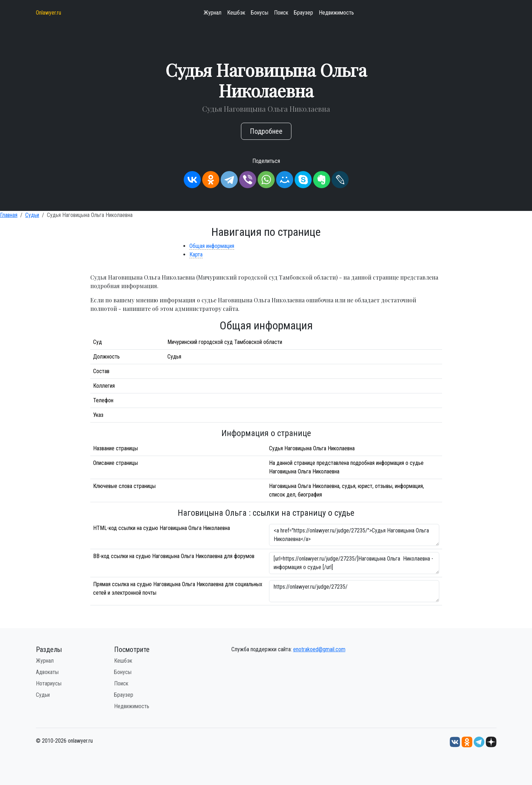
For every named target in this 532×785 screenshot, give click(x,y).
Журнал (213, 13)
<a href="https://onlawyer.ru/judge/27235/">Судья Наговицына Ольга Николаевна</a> (354, 535)
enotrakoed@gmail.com (319, 649)
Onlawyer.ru (49, 13)
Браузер (303, 13)
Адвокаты (47, 672)
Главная (9, 215)
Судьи (32, 215)
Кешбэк (236, 13)
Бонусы (260, 13)
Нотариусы (49, 683)
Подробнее (266, 131)
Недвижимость (336, 13)
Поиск (281, 13)
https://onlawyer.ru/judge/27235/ (354, 591)
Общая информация (212, 246)
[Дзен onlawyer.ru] (491, 741)
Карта (196, 254)
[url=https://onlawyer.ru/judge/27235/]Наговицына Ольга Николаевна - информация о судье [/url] (354, 563)
